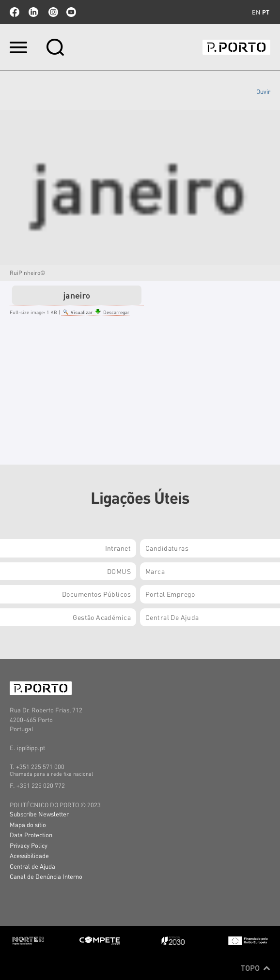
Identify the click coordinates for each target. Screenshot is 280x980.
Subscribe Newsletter (39, 814)
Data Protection (31, 835)
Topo (256, 968)
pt (266, 12)
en (256, 12)
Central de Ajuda (32, 866)
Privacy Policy (29, 845)
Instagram (52, 12)
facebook (15, 12)
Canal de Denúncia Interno (46, 876)
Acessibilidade (29, 855)
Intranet (118, 548)
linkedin (33, 12)
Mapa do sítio (28, 824)
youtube (71, 12)
